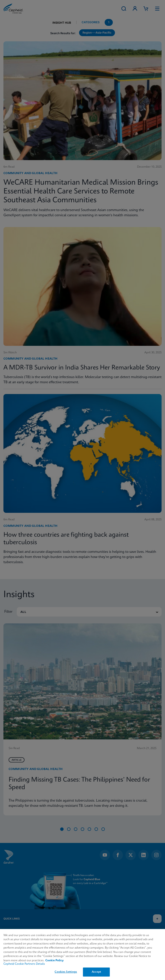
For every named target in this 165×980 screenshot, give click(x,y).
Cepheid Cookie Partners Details (24, 964)
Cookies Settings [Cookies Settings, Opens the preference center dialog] (66, 972)
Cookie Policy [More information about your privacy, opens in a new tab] (54, 961)
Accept (96, 972)
